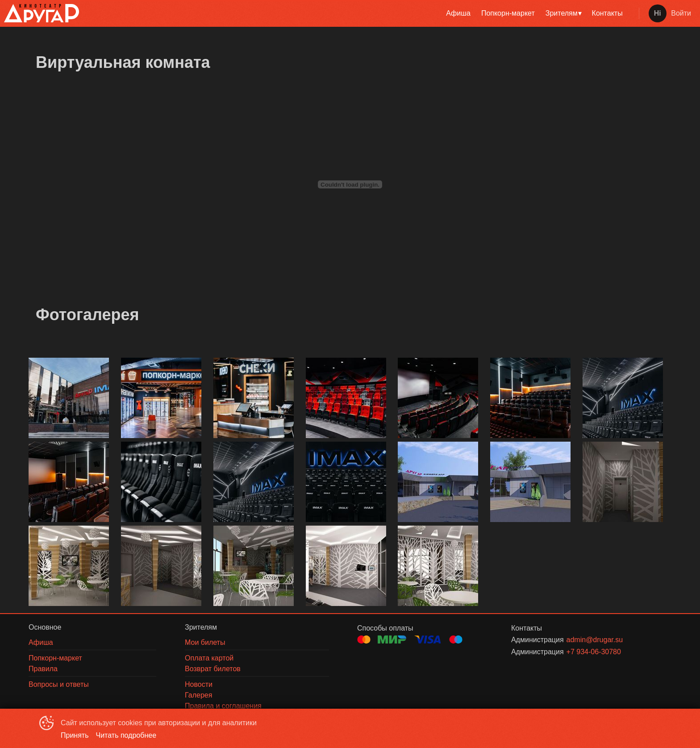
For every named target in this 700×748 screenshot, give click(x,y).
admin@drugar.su (595, 640)
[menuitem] (458, 13)
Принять (75, 735)
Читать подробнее (126, 735)
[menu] (357, 13)
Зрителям (562, 13)
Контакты (607, 13)
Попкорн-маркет (508, 13)
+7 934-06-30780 (594, 652)
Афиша (458, 13)
